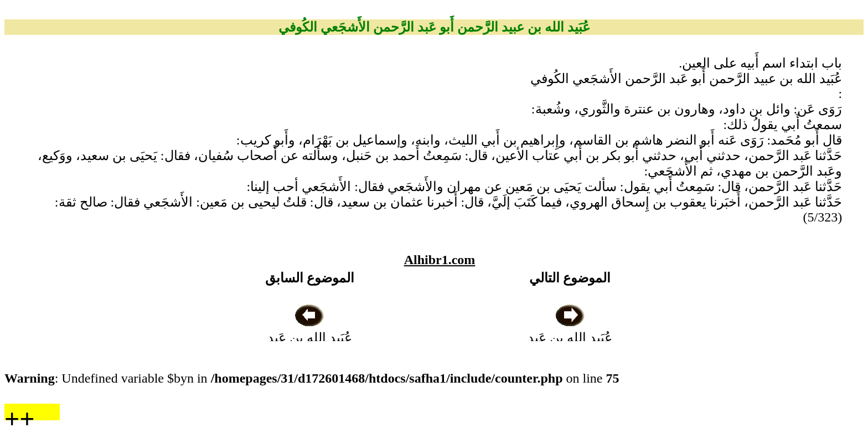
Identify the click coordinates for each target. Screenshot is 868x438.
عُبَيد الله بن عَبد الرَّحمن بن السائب (309, 338)
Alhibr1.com (440, 260)
